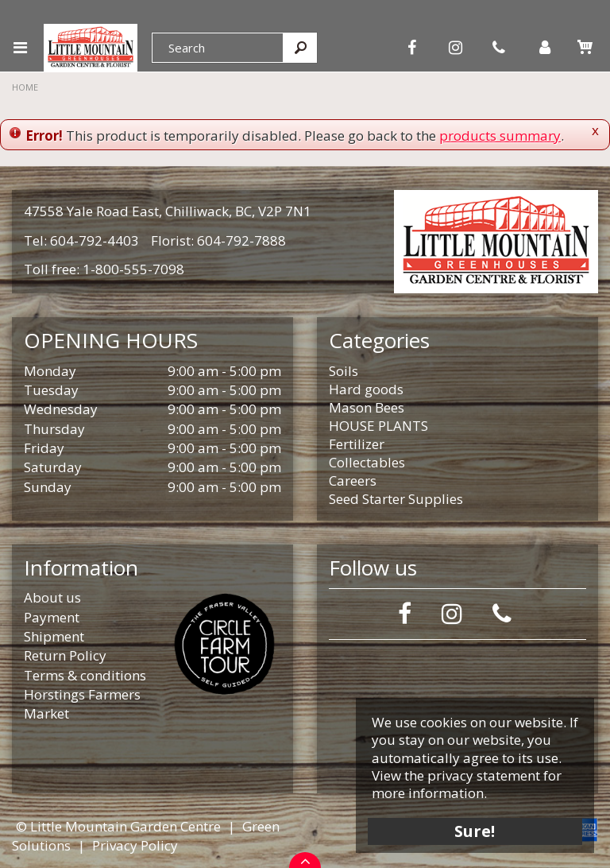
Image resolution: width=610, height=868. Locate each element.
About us (52, 597)
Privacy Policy (135, 845)
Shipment (54, 636)
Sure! (475, 830)
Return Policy (65, 655)
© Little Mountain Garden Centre (118, 826)
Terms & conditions (85, 675)
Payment (52, 617)
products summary (500, 136)
